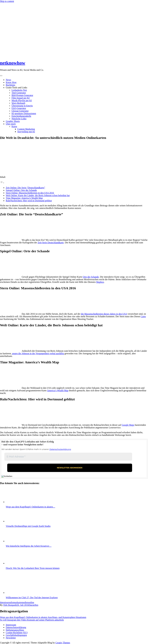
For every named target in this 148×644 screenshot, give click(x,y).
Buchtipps (10, 85)
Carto (143, 316)
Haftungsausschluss (15, 630)
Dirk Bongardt (10, 605)
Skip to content (7, 1)
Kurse (14, 126)
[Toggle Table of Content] (2, 183)
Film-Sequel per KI (21, 98)
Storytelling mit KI (26, 132)
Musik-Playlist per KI (22, 100)
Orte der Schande (91, 277)
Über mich (11, 124)
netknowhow (13, 63)
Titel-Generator (19, 93)
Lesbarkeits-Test (19, 90)
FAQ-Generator (19, 108)
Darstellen (34, 605)
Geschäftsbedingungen (16, 635)
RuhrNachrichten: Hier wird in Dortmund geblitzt (29, 201)
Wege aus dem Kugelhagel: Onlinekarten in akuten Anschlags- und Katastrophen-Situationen (43, 617)
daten (3, 602)
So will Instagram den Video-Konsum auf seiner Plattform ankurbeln (32, 620)
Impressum (11, 625)
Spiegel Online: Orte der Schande (21, 190)
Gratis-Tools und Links (16, 88)
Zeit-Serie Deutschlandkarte (51, 243)
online (31, 602)
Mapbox (100, 282)
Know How (11, 82)
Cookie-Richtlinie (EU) (17, 633)
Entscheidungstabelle (21, 116)
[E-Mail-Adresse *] (68, 457)
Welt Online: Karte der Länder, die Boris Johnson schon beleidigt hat (38, 195)
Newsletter (11, 638)
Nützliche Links (19, 119)
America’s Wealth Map (58, 391)
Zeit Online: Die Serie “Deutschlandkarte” (25, 188)
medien (25, 602)
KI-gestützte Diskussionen (24, 113)
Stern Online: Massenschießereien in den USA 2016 (30, 193)
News (8, 80)
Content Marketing (26, 129)
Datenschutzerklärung (60, 449)
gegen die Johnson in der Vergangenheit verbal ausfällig (38, 353)
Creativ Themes (63, 643)
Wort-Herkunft (18, 103)
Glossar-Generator (20, 111)
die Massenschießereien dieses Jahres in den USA (104, 314)
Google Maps (128, 425)
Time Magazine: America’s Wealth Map (24, 198)
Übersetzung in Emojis (22, 106)
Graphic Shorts (13, 121)
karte (19, 602)
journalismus (11, 602)
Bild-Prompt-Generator (22, 95)
